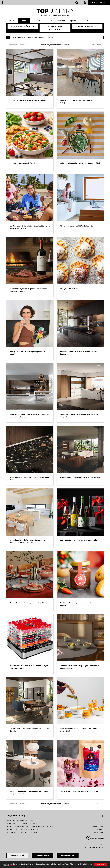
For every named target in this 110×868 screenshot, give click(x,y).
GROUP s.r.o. (98, 3)
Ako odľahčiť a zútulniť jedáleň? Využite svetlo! (22, 832)
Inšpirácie (37, 21)
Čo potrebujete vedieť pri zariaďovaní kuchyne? (23, 823)
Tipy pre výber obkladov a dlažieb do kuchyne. (22, 820)
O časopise (13, 21)
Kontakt (85, 21)
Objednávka (73, 21)
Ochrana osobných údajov (94, 847)
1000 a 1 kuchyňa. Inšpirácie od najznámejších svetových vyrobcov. (30, 826)
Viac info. (12, 866)
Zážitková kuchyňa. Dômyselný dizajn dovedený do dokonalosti (34, 37)
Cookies (101, 844)
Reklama (61, 21)
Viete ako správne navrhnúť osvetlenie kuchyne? (23, 829)
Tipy (25, 21)
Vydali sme (49, 21)
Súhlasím (100, 864)
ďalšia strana (97, 45)
